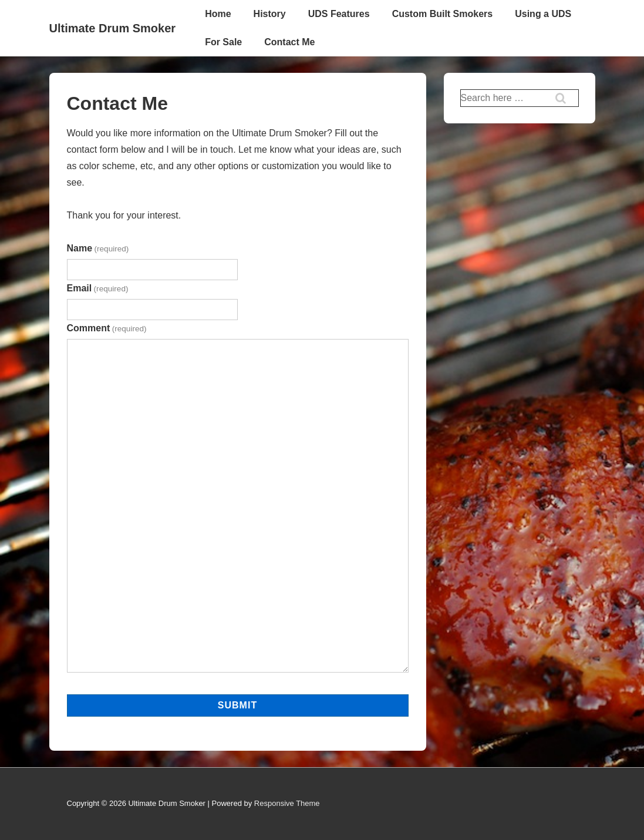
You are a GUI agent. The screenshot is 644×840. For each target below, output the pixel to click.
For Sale (223, 42)
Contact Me (289, 42)
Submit (237, 705)
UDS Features (339, 14)
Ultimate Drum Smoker (113, 28)
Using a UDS (543, 14)
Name (98, 248)
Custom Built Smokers (443, 14)
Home (218, 14)
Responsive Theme (287, 803)
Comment (107, 328)
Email (98, 288)
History (270, 14)
